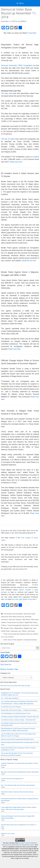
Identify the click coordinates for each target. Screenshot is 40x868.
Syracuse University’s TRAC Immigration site (18, 65)
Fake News (26, 619)
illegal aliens (19, 628)
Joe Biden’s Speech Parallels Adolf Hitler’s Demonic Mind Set (20, 717)
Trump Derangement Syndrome (18, 625)
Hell (16, 547)
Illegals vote (28, 628)
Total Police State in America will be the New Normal (17, 792)
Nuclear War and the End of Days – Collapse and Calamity (19, 710)
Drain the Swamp (15, 619)
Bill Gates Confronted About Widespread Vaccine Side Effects (20, 772)
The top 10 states (8, 139)
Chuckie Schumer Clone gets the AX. (12, 779)
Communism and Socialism (13, 614)
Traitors (4, 625)
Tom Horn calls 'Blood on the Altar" (24, 599)
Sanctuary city (16, 631)
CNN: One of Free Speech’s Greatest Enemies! (20, 640)
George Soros (8, 628)
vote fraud (31, 631)
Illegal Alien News (31, 622)
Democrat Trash (29, 614)
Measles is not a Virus (8, 833)
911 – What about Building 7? (10, 698)
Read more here (16, 162)
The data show (7, 93)
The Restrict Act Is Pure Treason (11, 707)
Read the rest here (29, 261)
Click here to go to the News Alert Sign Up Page (15, 686)
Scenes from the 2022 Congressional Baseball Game (17, 739)
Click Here (32, 33)
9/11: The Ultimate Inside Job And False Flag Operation (18, 785)
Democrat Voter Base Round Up (12, 617)
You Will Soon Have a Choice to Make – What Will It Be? (18, 720)
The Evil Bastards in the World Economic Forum (16, 713)
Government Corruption (15, 622)
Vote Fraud (35, 625)
